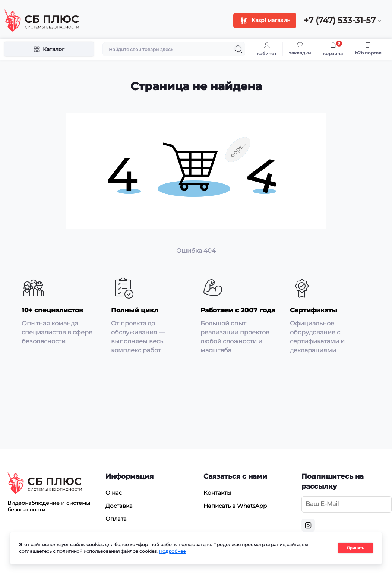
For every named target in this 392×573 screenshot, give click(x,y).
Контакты (217, 493)
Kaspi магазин (265, 20)
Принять (355, 548)
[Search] (238, 49)
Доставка (119, 506)
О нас (114, 493)
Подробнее (172, 551)
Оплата (116, 519)
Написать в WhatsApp (235, 506)
